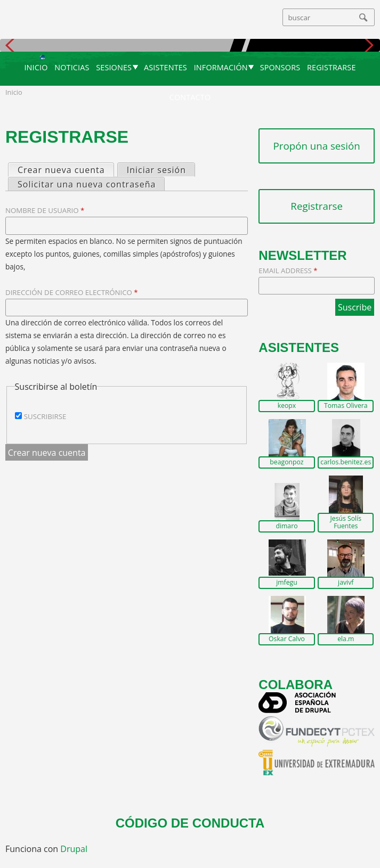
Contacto (190, 97)
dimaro (286, 526)
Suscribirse (45, 416)
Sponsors (280, 67)
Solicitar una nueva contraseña (87, 184)
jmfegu (287, 583)
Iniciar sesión (156, 170)
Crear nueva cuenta (66, 170)
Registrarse (332, 67)
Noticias (72, 67)
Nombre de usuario (45, 210)
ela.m (346, 639)
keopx (287, 406)
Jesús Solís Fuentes (346, 522)
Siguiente (368, 45)
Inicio (36, 67)
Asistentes (165, 67)
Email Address (288, 271)
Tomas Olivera (346, 406)
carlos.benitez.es (346, 462)
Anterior (12, 45)
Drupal (74, 849)
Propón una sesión (317, 146)
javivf (346, 583)
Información (221, 67)
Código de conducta (190, 823)
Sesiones (114, 67)
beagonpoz (286, 462)
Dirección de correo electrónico (72, 292)
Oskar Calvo (287, 639)
